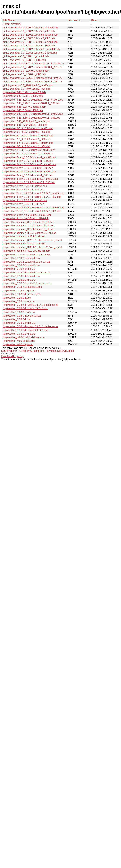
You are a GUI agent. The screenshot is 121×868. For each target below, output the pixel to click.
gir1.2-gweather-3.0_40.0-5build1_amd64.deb (28, 85)
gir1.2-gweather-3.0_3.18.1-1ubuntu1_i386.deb (29, 46)
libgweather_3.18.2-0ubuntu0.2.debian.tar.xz (27, 283)
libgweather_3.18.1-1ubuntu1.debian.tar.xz (26, 273)
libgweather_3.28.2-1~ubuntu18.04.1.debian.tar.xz (31, 305)
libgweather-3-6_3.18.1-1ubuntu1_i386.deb (27, 146)
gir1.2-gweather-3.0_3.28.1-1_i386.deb (24, 60)
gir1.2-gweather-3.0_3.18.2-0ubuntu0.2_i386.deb (30, 53)
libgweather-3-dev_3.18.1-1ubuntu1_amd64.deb (29, 172)
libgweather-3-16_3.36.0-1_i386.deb (23, 110)
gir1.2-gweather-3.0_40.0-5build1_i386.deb (27, 89)
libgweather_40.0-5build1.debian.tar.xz (24, 337)
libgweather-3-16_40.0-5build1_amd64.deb (27, 121)
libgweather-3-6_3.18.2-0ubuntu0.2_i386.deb (28, 154)
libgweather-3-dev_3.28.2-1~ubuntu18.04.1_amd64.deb (34, 193)
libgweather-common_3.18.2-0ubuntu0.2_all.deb (30, 233)
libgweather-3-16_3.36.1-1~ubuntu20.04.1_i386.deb (32, 118)
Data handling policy (12, 356)
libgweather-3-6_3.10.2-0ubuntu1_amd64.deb (28, 128)
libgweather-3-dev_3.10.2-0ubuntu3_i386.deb (28, 168)
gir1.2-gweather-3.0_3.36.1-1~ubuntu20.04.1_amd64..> (33, 78)
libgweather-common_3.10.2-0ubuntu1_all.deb (29, 222)
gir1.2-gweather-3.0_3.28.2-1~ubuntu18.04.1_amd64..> (33, 64)
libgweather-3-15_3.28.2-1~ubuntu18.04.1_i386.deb (32, 103)
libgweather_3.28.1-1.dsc (17, 298)
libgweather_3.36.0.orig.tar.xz (19, 323)
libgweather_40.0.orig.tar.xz (18, 344)
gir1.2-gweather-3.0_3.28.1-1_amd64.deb (26, 56)
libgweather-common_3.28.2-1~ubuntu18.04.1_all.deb (33, 240)
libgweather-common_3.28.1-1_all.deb (24, 236)
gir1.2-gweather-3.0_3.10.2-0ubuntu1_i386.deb (29, 31)
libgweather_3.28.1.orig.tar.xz (19, 301)
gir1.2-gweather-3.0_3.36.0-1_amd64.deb (26, 71)
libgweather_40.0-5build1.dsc (19, 341)
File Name (9, 20)
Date (94, 20)
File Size (73, 20)
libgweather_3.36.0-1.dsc (17, 319)
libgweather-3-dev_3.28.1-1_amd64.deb (25, 186)
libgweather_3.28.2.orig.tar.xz (19, 312)
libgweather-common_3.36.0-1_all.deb (24, 244)
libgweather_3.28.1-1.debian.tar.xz (22, 294)
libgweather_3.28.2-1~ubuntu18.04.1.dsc (25, 308)
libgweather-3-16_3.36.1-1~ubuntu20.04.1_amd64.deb (33, 114)
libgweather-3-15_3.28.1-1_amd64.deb (24, 92)
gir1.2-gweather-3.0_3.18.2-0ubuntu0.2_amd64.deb (31, 49)
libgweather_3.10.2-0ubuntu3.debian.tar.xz (26, 262)
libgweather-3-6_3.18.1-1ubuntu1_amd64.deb (28, 143)
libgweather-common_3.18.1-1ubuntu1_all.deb (29, 229)
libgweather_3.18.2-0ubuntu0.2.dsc (22, 287)
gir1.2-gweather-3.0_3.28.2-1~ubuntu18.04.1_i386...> (32, 67)
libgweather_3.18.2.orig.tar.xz (19, 291)
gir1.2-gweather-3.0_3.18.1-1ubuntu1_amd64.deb (30, 42)
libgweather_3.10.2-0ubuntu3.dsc (21, 265)
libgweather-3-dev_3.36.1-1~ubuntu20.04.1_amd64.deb (34, 208)
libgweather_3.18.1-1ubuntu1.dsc (21, 276)
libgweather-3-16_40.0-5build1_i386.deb (25, 125)
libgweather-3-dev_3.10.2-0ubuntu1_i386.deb (28, 161)
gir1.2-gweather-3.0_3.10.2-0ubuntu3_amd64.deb (30, 35)
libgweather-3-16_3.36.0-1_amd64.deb (24, 107)
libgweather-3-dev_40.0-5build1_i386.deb (26, 218)
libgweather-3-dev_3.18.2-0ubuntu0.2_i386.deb (29, 182)
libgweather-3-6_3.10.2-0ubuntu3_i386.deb (27, 139)
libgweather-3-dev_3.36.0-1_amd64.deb (25, 200)
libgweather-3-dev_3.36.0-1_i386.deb (23, 204)
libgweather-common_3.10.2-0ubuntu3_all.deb (29, 226)
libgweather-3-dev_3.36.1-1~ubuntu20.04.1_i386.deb (32, 211)
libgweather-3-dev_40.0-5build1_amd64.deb (27, 215)
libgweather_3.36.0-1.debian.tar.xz (22, 316)
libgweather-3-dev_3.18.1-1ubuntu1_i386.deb (28, 175)
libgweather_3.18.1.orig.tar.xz (19, 280)
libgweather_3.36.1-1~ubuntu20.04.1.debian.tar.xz (31, 326)
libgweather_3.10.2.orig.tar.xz (19, 269)
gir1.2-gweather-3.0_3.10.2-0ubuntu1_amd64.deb (30, 28)
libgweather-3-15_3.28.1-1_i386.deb (23, 96)
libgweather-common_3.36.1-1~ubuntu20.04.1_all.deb (33, 247)
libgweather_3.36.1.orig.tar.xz (19, 334)
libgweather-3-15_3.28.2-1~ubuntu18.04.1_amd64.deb (33, 100)
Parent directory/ (12, 24)
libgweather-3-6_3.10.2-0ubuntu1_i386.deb (27, 132)
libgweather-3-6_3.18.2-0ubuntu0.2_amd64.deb (29, 150)
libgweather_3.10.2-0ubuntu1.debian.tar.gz (26, 255)
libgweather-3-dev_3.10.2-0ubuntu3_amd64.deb (29, 164)
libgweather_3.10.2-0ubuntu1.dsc (21, 258)
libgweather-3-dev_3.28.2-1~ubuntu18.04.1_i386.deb (32, 197)
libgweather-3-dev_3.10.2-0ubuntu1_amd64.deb (29, 157)
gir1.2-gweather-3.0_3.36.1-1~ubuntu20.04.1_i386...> (32, 82)
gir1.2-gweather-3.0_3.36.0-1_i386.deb (24, 74)
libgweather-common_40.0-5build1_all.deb (26, 251)
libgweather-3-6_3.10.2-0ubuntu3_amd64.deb (28, 136)
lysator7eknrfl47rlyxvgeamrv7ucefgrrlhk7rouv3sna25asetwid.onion (38, 351)
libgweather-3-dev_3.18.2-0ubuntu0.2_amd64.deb (30, 179)
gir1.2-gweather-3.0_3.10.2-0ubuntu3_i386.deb (29, 38)
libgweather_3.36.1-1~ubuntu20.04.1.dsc (25, 330)
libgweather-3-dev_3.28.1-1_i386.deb (23, 190)
